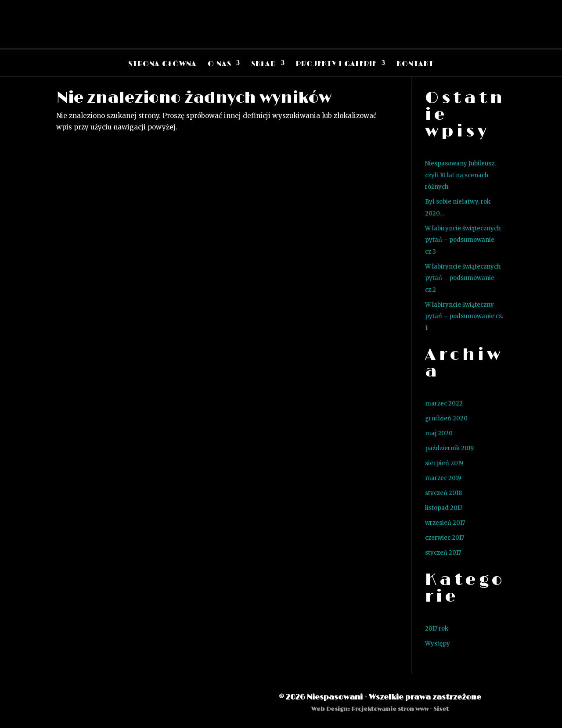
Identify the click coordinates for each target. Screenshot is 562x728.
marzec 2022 (444, 403)
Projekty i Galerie (336, 64)
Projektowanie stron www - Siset (400, 709)
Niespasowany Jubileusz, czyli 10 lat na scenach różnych (460, 175)
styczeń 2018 (443, 493)
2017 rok (437, 629)
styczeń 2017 (443, 553)
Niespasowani (335, 697)
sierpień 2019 (444, 463)
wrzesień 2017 (445, 523)
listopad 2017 (444, 508)
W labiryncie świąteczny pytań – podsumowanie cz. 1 (464, 316)
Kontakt (415, 64)
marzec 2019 (443, 478)
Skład (264, 64)
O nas (220, 64)
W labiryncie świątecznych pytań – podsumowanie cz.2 (463, 278)
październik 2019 (449, 448)
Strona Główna (162, 64)
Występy (438, 644)
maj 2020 (439, 433)
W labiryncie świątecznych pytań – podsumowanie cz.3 (463, 240)
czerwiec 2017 (445, 538)
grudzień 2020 (446, 418)
